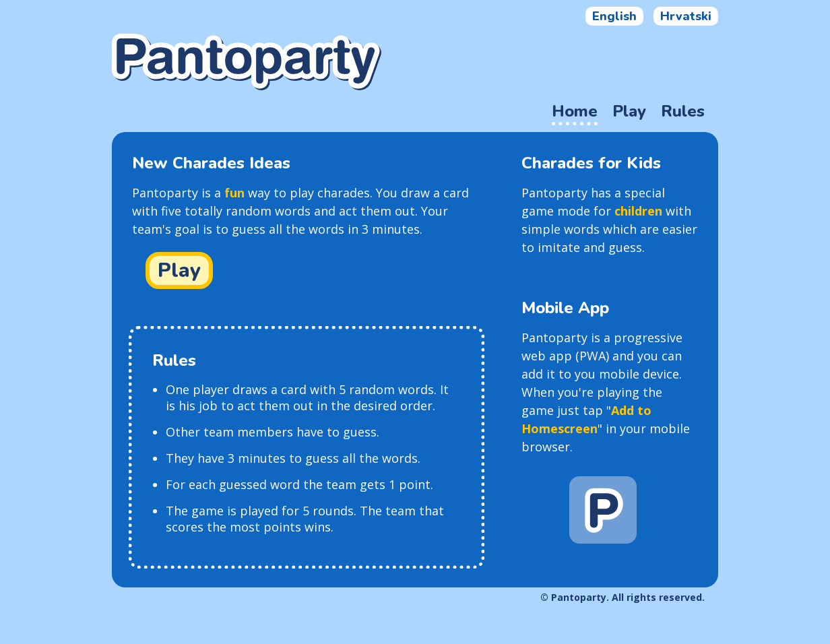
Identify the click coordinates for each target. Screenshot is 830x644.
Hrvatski (686, 16)
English (614, 16)
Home (575, 111)
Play (629, 111)
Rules (683, 111)
